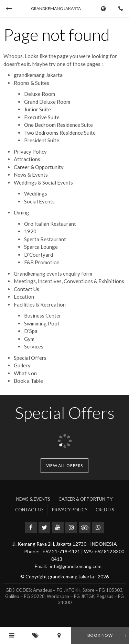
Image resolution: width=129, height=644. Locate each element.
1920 (30, 231)
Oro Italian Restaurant (50, 224)
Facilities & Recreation (40, 304)
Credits (105, 510)
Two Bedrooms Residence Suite (60, 133)
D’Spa (31, 331)
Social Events (39, 201)
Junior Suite (37, 109)
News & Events (31, 175)
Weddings (36, 193)
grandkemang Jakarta (38, 75)
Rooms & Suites (31, 83)
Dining (21, 212)
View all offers (64, 465)
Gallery (22, 365)
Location (24, 297)
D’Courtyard (39, 255)
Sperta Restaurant (45, 239)
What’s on (25, 373)
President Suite (42, 140)
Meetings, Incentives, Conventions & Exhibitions (69, 281)
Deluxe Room (40, 94)
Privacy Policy (30, 152)
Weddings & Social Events (43, 182)
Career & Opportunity (39, 167)
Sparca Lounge (41, 247)
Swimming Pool (41, 323)
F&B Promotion (42, 262)
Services (34, 346)
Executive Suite (42, 117)
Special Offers (30, 358)
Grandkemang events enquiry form (53, 274)
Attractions (27, 159)
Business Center (43, 315)
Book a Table (28, 381)
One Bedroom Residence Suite (58, 125)
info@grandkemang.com (76, 566)
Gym (29, 339)
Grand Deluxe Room (47, 102)
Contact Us (26, 289)
